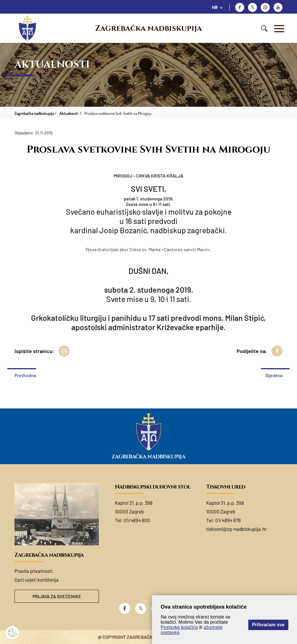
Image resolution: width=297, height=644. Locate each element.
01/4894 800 (137, 520)
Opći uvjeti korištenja (37, 580)
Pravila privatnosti (33, 571)
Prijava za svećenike (57, 596)
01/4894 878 (228, 520)
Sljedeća (274, 375)
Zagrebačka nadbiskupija (148, 28)
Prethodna (25, 375)
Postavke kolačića (179, 627)
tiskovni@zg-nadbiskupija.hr (236, 529)
